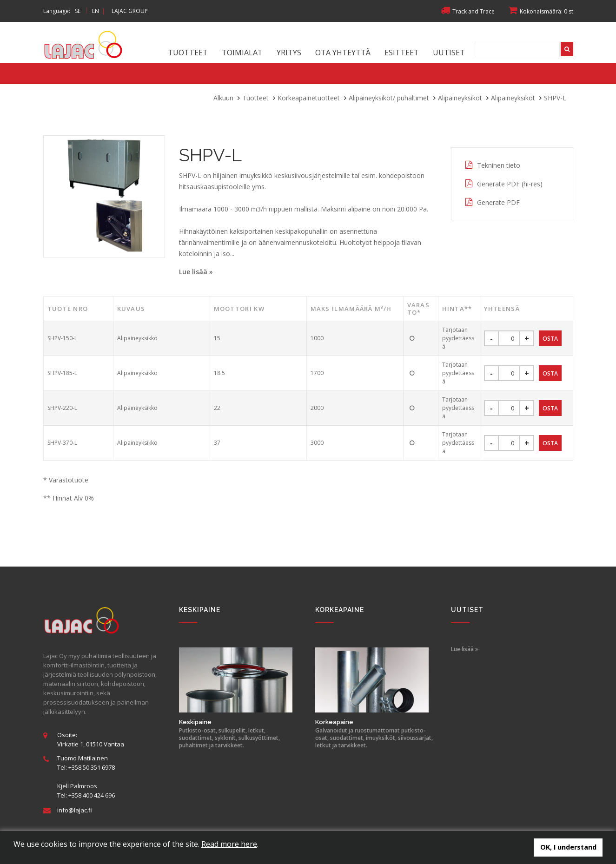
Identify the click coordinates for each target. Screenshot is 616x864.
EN (96, 11)
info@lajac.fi (75, 810)
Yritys (289, 53)
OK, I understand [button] (568, 847)
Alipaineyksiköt (460, 98)
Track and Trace (468, 11)
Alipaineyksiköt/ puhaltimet (389, 98)
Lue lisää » (196, 272)
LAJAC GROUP (130, 11)
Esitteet (402, 53)
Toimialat (242, 53)
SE (78, 11)
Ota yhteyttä (343, 53)
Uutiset (449, 53)
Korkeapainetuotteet (309, 98)
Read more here (229, 844)
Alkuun (223, 98)
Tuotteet (188, 53)
